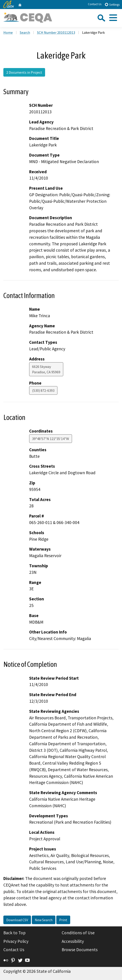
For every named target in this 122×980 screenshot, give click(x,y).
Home (8, 32)
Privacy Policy (16, 941)
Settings (112, 4)
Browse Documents (80, 950)
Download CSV (17, 920)
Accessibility (73, 941)
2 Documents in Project (24, 72)
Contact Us (95, 4)
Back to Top (14, 933)
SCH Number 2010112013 (56, 32)
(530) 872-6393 (43, 390)
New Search (44, 920)
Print (63, 920)
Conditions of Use (78, 933)
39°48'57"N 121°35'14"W (51, 439)
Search (25, 32)
